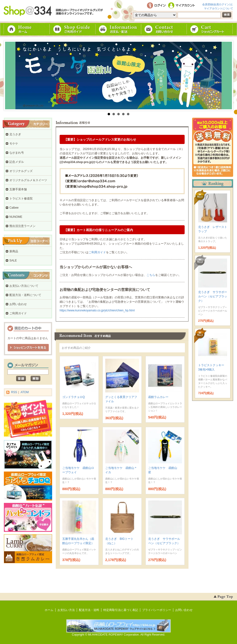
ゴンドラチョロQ (73, 397)
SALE (13, 260)
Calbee (14, 208)
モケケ (14, 144)
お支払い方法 (66, 610)
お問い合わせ (164, 29)
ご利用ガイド (73, 29)
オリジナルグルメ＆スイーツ (28, 180)
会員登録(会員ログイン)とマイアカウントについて (218, 6)
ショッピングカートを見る (28, 348)
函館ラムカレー (158, 397)
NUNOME (16, 217)
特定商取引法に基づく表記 (121, 610)
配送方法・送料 (89, 610)
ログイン (156, 6)
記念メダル (17, 162)
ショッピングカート (210, 29)
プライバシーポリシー (157, 610)
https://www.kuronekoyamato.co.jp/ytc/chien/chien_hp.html (97, 310)
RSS (14, 392)
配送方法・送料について (25, 295)
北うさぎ (15, 134)
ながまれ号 (17, 153)
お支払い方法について (24, 286)
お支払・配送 (118, 29)
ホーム (27, 29)
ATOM (25, 392)
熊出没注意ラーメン (22, 226)
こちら (151, 275)
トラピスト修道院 (21, 199)
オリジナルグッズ (21, 171)
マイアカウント (182, 6)
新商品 (14, 251)
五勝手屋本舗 (18, 189)
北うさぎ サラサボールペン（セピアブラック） (213, 296)
